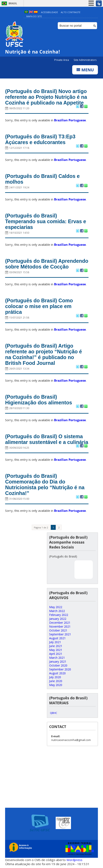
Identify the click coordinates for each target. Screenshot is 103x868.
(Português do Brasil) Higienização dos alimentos (39, 400)
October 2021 (58, 630)
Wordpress (74, 860)
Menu (85, 70)
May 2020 (56, 685)
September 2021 (60, 634)
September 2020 (60, 669)
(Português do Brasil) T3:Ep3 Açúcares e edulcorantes (40, 139)
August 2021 (57, 638)
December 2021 (60, 623)
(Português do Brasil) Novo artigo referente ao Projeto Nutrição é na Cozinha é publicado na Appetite (46, 97)
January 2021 (58, 662)
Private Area (62, 60)
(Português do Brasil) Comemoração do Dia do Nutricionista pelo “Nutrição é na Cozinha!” (45, 485)
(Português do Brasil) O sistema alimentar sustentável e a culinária (47, 439)
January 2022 (58, 619)
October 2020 (58, 665)
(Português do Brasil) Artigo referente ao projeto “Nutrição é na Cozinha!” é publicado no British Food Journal (43, 354)
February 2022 (59, 615)
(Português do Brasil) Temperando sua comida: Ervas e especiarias (46, 221)
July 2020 (55, 677)
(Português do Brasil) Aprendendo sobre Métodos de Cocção (47, 264)
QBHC (54, 713)
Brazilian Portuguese (70, 120)
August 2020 (57, 673)
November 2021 (60, 626)
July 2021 (55, 642)
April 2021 (56, 654)
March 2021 (57, 658)
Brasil (13, 3)
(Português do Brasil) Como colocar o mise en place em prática (39, 306)
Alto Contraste (71, 12)
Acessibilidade (49, 12)
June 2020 (56, 681)
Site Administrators (85, 60)
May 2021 (56, 650)
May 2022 (56, 607)
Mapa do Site (34, 16)
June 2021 (56, 646)
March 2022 (57, 611)
